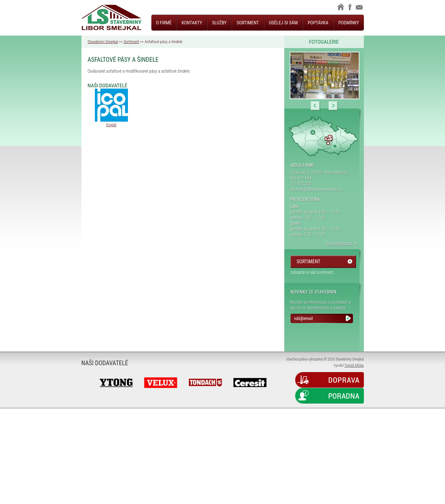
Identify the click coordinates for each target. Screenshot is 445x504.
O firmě (164, 23)
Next (333, 106)
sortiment (309, 262)
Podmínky (349, 23)
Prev (315, 106)
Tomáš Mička (354, 366)
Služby (219, 23)
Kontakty (192, 23)
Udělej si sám (283, 23)
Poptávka (318, 23)
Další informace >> (342, 243)
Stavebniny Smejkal (103, 42)
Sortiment (248, 23)
